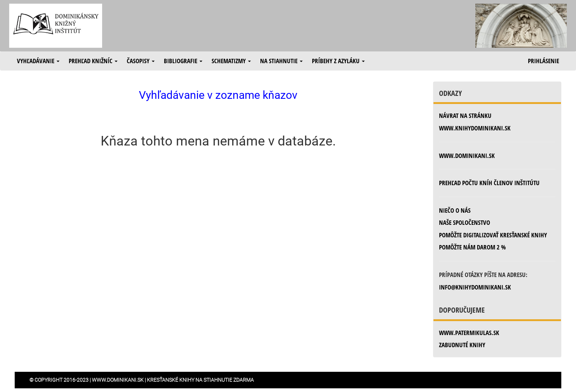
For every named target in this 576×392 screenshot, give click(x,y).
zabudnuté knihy (462, 345)
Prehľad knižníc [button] (93, 61)
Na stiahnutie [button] (281, 61)
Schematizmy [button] (231, 61)
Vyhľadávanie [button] (38, 61)
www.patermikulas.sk (469, 333)
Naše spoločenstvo (465, 222)
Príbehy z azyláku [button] (338, 61)
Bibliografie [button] (183, 61)
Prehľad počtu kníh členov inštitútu (489, 183)
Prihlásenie (543, 61)
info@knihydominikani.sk (475, 287)
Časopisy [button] (141, 61)
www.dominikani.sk (467, 156)
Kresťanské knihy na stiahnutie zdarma (200, 380)
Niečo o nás (455, 210)
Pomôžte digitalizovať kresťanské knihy (493, 235)
